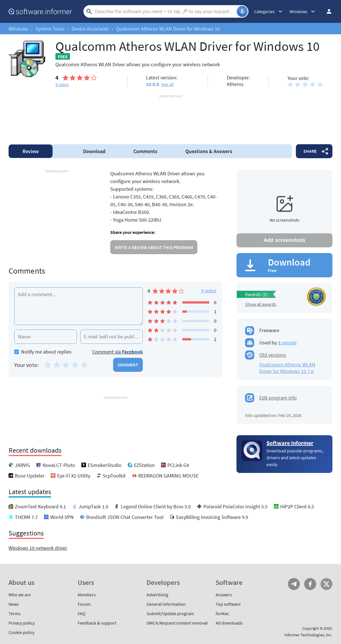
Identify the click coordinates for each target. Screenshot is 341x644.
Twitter (326, 584)
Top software (228, 604)
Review (31, 151)
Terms (15, 613)
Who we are (20, 595)
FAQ (82, 613)
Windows (18, 29)
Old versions (273, 355)
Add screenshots (284, 240)
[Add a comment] (79, 306)
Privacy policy (22, 623)
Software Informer (290, 443)
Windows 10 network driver (38, 548)
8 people (287, 343)
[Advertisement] (170, 116)
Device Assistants (90, 29)
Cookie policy (21, 632)
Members (87, 595)
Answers (209, 151)
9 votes (209, 291)
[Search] (165, 11)
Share (310, 151)
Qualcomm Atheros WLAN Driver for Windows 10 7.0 (287, 368)
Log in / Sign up (326, 11)
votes (62, 85)
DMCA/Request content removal (177, 623)
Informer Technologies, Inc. (308, 635)
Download (94, 151)
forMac (222, 613)
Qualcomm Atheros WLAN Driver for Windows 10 (168, 29)
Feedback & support (97, 623)
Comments (145, 151)
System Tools (50, 29)
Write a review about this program (154, 247)
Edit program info (278, 398)
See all (167, 84)
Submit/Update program (170, 613)
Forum (84, 604)
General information (166, 604)
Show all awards (261, 304)
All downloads (229, 623)
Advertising (157, 595)
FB (310, 584)
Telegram (294, 584)
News (14, 604)
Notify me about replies (43, 352)
